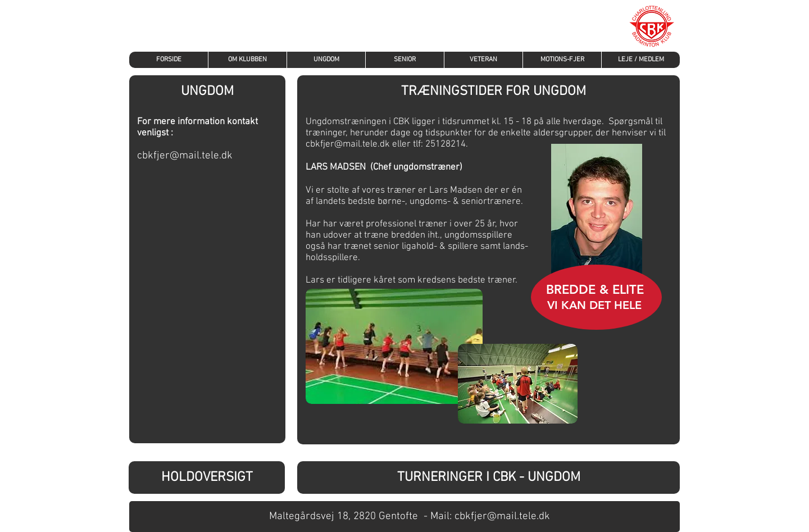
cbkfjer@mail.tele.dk (185, 156)
